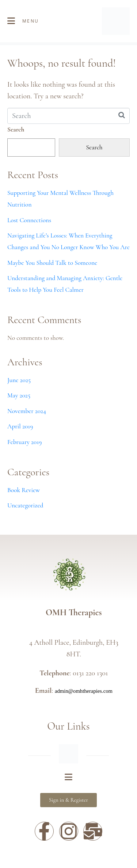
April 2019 (20, 426)
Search (16, 129)
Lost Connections (29, 220)
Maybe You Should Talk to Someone (52, 263)
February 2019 (24, 442)
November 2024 (27, 411)
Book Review (24, 490)
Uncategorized (25, 505)
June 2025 (19, 380)
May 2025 (19, 395)
